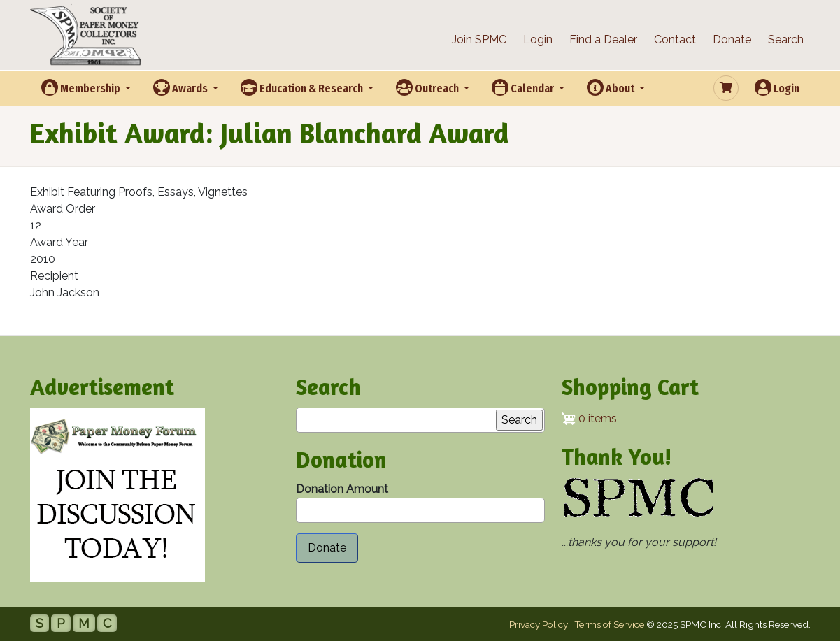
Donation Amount (342, 489)
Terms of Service (609, 624)
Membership (82, 87)
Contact (675, 39)
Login (538, 39)
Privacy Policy (539, 624)
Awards (181, 87)
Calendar (524, 87)
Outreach (428, 87)
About (612, 87)
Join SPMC (479, 39)
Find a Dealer (603, 39)
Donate (732, 39)
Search (786, 39)
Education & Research (303, 87)
